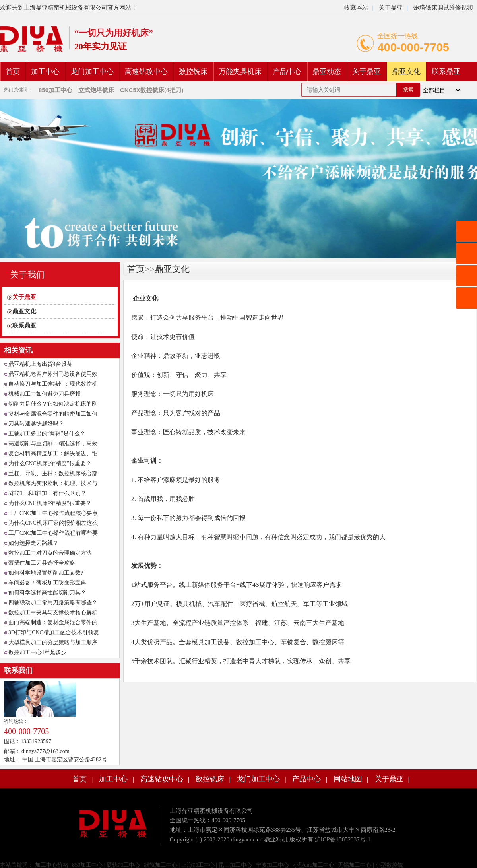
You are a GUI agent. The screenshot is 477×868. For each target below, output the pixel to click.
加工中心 (45, 72)
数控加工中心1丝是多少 (38, 652)
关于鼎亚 (390, 8)
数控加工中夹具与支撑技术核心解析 (53, 613)
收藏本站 (356, 8)
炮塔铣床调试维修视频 (443, 8)
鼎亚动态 (327, 72)
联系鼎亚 (446, 72)
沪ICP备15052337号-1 (343, 839)
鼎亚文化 (406, 72)
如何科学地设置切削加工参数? (46, 573)
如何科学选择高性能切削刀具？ (47, 593)
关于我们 (27, 275)
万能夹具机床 (240, 72)
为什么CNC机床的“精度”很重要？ (50, 463)
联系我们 (18, 670)
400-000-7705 (413, 47)
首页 (13, 72)
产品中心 (287, 72)
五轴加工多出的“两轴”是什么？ (47, 434)
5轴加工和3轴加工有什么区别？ (47, 493)
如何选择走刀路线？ (33, 543)
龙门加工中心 (92, 72)
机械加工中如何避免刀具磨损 (45, 394)
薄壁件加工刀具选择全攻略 (42, 563)
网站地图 (348, 779)
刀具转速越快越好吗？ (36, 424)
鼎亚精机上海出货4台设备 (40, 364)
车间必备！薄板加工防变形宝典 (47, 583)
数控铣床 (193, 72)
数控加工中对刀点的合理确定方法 (50, 553)
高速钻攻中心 (146, 72)
